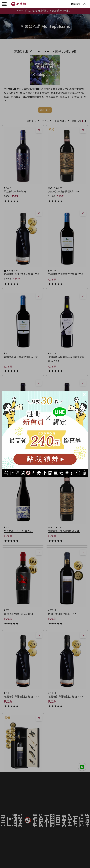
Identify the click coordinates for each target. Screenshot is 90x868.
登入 (85, 4)
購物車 (75, 4)
